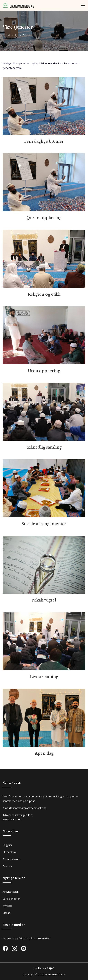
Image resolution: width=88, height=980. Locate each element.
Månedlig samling (44, 447)
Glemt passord (11, 859)
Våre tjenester (11, 899)
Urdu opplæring (44, 371)
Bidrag (6, 913)
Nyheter (7, 906)
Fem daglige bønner (44, 141)
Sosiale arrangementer (44, 524)
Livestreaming (44, 677)
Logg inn (8, 845)
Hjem (6, 35)
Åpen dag (44, 753)
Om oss (7, 866)
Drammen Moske (55, 974)
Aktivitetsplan (11, 892)
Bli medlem (9, 852)
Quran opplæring (44, 218)
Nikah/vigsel (44, 600)
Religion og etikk (44, 294)
